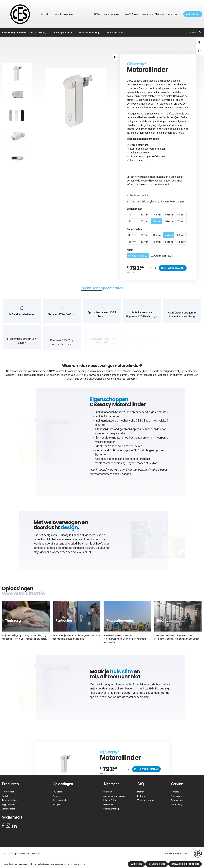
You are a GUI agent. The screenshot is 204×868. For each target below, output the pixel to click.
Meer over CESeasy (153, 14)
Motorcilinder (8, 798)
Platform (141, 802)
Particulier (57, 802)
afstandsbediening (114, 465)
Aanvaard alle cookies (185, 864)
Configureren (157, 864)
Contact (175, 798)
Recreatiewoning (60, 806)
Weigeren (136, 864)
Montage (141, 798)
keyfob (153, 465)
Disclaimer (108, 810)
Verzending (176, 802)
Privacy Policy (110, 806)
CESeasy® (137, 64)
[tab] (102, 290)
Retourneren (177, 806)
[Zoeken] (200, 32)
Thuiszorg (57, 798)
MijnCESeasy (131, 14)
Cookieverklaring (111, 815)
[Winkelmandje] (193, 14)
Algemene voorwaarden (114, 802)
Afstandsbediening (11, 806)
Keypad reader (136, 465)
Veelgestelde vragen (147, 806)
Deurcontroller (8, 815)
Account (173, 14)
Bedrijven (57, 810)
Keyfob (5, 802)
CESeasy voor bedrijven (107, 14)
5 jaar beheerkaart (167, 133)
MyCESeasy (177, 810)
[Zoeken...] (171, 32)
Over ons (108, 798)
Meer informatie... (78, 864)
